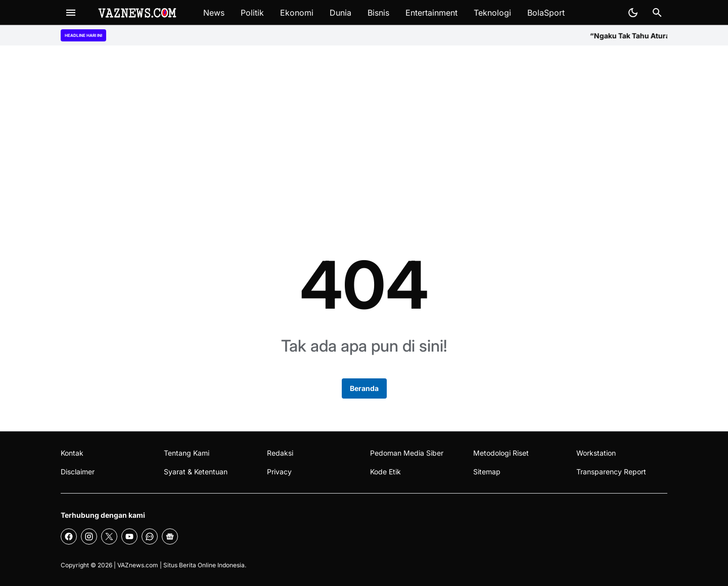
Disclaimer (78, 472)
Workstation (596, 453)
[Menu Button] (71, 13)
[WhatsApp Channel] (150, 536)
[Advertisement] (364, 132)
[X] (109, 536)
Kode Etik (385, 472)
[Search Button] (657, 13)
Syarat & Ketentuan (196, 472)
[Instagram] (89, 536)
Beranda (364, 388)
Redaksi (280, 453)
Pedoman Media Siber (407, 453)
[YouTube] (129, 536)
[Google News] (170, 536)
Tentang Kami (187, 453)
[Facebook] (69, 536)
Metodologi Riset (501, 453)
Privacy (279, 472)
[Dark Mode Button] (633, 13)
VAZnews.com (138, 565)
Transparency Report (611, 472)
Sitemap (487, 472)
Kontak (72, 453)
